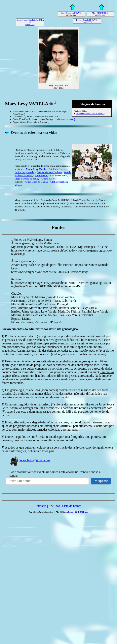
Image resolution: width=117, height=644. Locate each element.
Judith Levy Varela (24, 172)
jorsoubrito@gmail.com (30, 460)
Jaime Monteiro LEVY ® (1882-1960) (71, 14)
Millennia (84, 512)
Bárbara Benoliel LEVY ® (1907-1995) (87, 21)
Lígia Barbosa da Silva (26, 179)
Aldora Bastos (48, 179)
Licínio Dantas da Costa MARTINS (90, 113)
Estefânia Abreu (57, 169)
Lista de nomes (72, 506)
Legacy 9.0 (73, 512)
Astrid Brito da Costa (36, 182)
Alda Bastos (41, 175)
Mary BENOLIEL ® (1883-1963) (100, 14)
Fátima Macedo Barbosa (49, 172)
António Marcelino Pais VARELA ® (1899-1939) (30, 22)
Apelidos (54, 506)
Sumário (41, 506)
